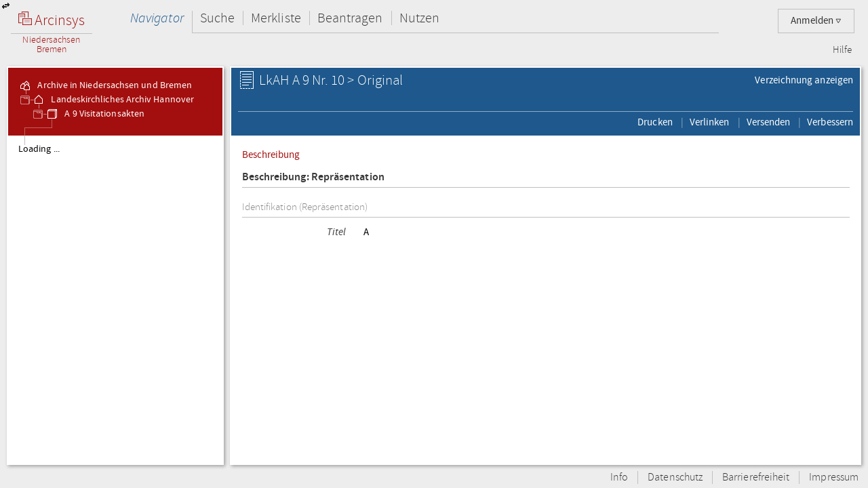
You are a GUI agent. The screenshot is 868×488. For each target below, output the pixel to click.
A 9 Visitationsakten (95, 114)
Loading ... (39, 149)
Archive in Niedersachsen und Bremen (105, 85)
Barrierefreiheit (756, 477)
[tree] (115, 300)
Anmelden (816, 21)
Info (619, 477)
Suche (217, 18)
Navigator (157, 18)
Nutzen (419, 18)
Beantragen (350, 18)
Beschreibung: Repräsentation (313, 177)
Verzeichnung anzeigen (804, 80)
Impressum (834, 477)
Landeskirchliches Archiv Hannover (113, 100)
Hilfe (842, 50)
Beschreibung (271, 155)
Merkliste (276, 18)
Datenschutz (675, 477)
